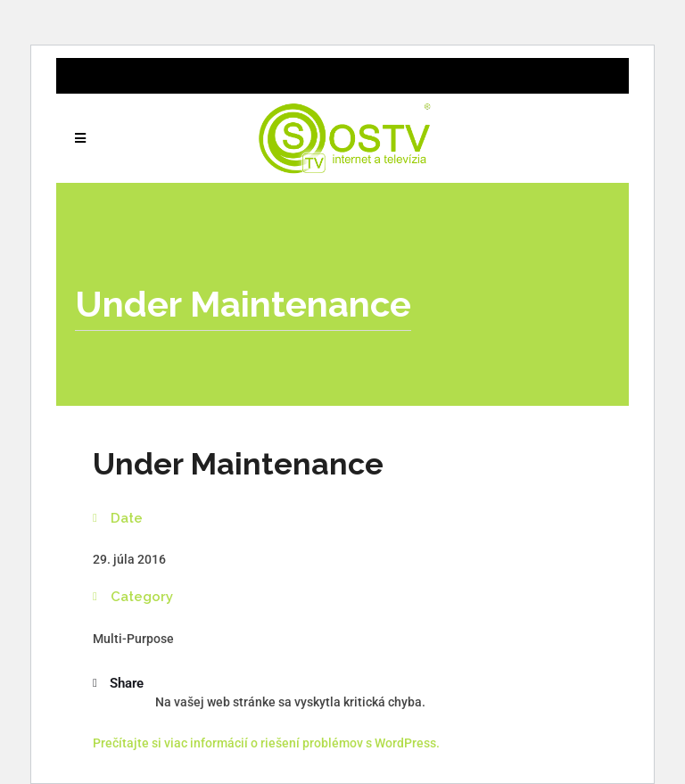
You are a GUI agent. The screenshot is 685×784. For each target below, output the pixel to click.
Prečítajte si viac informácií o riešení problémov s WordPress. (266, 743)
